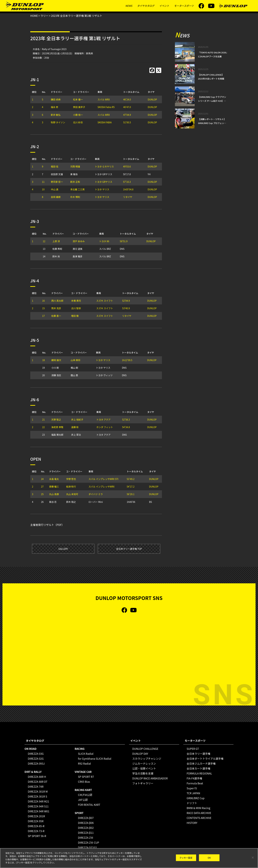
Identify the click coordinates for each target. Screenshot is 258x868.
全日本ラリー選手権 (198, 754)
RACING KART (83, 790)
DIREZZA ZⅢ (86, 838)
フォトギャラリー (143, 783)
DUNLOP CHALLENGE (145, 749)
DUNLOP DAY (140, 754)
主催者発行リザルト (42, 525)
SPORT (79, 813)
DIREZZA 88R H (37, 777)
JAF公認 (83, 800)
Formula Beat (195, 783)
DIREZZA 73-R (36, 831)
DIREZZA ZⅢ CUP (89, 842)
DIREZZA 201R (36, 816)
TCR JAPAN (193, 793)
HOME (34, 16)
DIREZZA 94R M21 (39, 801)
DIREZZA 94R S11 (38, 806)
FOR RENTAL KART (89, 805)
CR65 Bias (84, 782)
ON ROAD (31, 749)
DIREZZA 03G (36, 754)
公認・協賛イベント (144, 768)
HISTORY (192, 823)
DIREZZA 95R (36, 821)
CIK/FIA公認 (85, 795)
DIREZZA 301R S (37, 796)
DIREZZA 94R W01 (39, 811)
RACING (80, 749)
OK (209, 858)
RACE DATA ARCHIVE (199, 813)
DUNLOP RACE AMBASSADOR (150, 778)
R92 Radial (84, 763)
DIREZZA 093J (36, 763)
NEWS (129, 6)
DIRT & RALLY (33, 772)
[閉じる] (253, 858)
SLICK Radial (86, 754)
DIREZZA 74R (36, 787)
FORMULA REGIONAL (199, 773)
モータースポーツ (184, 6)
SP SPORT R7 (86, 777)
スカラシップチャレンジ (147, 759)
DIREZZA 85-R (36, 826)
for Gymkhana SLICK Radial (95, 759)
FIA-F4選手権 (194, 778)
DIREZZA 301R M (38, 791)
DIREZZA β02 (86, 828)
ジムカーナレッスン (144, 763)
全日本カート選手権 (198, 768)
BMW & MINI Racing (198, 808)
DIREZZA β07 (86, 818)
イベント (164, 6)
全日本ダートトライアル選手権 (205, 759)
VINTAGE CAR (83, 772)
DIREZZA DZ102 (87, 847)
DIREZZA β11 (86, 833)
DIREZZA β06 (86, 823)
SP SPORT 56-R (37, 836)
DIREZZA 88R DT (38, 782)
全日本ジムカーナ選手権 (201, 763)
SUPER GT (193, 749)
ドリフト (192, 803)
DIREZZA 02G (36, 759)
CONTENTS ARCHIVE (199, 818)
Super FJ (192, 788)
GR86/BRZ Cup (196, 798)
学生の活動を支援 (143, 773)
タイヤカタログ (146, 6)
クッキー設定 (186, 858)
